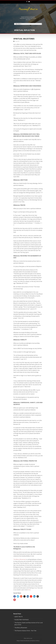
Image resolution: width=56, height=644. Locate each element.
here (29, 590)
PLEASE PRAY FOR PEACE (22, 620)
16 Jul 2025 (17, 41)
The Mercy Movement (20, 559)
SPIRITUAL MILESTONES (24, 39)
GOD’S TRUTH (19, 617)
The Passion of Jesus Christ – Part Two (25, 631)
